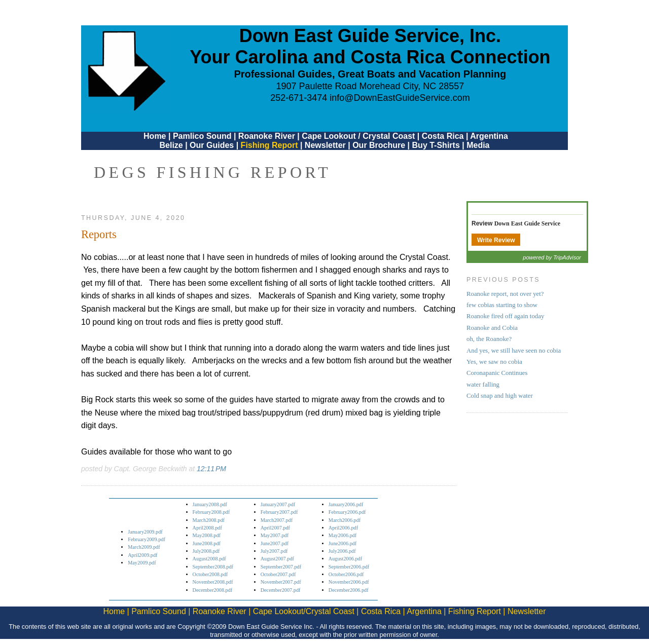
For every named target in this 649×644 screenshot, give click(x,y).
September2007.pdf (281, 567)
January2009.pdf (145, 532)
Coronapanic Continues (497, 373)
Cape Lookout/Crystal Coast (304, 611)
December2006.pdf (349, 590)
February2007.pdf (279, 512)
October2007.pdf (278, 574)
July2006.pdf (342, 551)
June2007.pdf (275, 543)
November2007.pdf (281, 582)
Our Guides (212, 145)
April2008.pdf (207, 528)
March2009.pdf (144, 547)
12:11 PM (211, 469)
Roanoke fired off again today (505, 316)
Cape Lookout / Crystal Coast (358, 136)
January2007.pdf (278, 504)
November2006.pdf (349, 582)
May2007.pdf (275, 535)
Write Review (496, 240)
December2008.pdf (213, 590)
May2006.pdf (342, 535)
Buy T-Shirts (436, 145)
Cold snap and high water (500, 396)
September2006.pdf (349, 567)
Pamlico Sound (202, 136)
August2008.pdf (209, 559)
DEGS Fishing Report (212, 172)
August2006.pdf (345, 559)
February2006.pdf (347, 512)
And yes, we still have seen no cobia (514, 351)
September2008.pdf (213, 567)
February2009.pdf (147, 539)
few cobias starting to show (502, 305)
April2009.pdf (142, 555)
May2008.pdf (207, 535)
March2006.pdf (345, 520)
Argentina (489, 136)
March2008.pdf (209, 520)
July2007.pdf (274, 551)
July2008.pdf (206, 551)
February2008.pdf (211, 512)
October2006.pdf (346, 574)
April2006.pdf (343, 528)
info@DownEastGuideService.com (400, 98)
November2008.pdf (213, 582)
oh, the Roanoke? (489, 339)
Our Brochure (379, 145)
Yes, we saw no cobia (494, 362)
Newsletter (325, 145)
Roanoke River (267, 136)
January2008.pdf (210, 504)
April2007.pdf (275, 528)
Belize (171, 145)
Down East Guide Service (527, 223)
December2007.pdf (281, 590)
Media (478, 145)
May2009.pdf (142, 563)
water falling (483, 385)
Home (155, 136)
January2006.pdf (346, 504)
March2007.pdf (277, 520)
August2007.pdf (277, 559)
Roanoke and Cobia (492, 328)
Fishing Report (271, 145)
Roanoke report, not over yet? (505, 294)
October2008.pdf (210, 574)
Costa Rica (443, 136)
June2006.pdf (342, 543)
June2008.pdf (207, 543)
